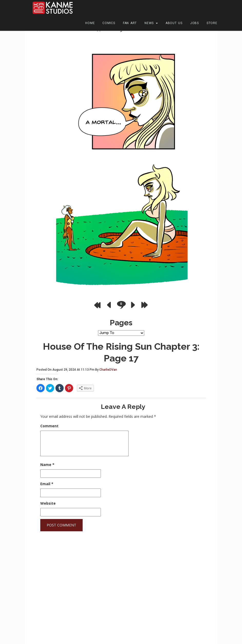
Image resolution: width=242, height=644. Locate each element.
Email (47, 484)
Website (48, 503)
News (151, 23)
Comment (49, 426)
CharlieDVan (108, 370)
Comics (109, 23)
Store (212, 23)
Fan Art (130, 23)
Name (47, 465)
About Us (174, 23)
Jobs (195, 23)
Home (90, 23)
